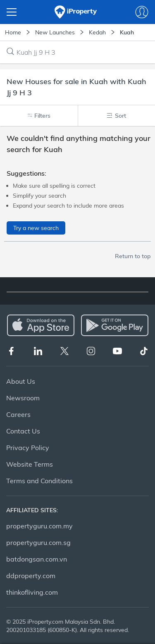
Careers (18, 414)
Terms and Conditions (39, 481)
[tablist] (77, 288)
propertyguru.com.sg (38, 542)
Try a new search (36, 228)
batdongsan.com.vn (37, 559)
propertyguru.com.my (39, 526)
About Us (21, 381)
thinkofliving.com (32, 592)
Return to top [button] (133, 256)
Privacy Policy (28, 448)
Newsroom (23, 398)
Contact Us (23, 431)
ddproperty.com (31, 576)
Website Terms (30, 464)
